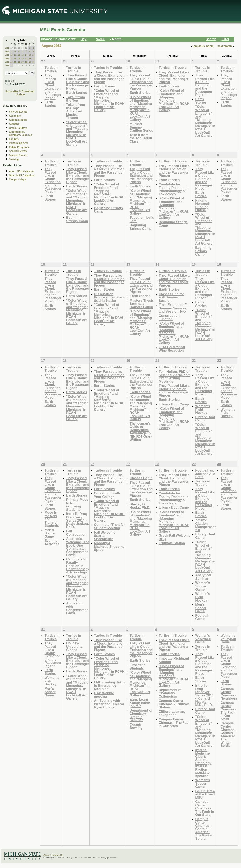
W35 (7, 62)
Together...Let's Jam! (142, 219)
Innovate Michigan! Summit (174, 660)
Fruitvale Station (172, 543)
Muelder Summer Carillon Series (141, 127)
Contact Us (57, 855)
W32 (7, 51)
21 (26, 58)
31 (26, 48)
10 (11, 55)
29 (19, 48)
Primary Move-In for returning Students (78, 505)
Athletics (14, 124)
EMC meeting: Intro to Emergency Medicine (109, 685)
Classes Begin (141, 478)
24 (11, 62)
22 (30, 58)
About (47, 855)
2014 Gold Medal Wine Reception (172, 349)
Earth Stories (50, 104)
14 (26, 55)
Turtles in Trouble (52, 69)
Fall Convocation (76, 533)
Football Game (202, 617)
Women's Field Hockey (203, 409)
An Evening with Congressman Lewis (77, 608)
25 (15, 62)
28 (15, 48)
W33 (7, 55)
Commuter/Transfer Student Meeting (109, 526)
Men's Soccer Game (50, 533)
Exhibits (14, 139)
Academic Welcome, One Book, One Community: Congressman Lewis (78, 547)
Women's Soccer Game (203, 586)
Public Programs (19, 147)
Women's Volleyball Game (203, 639)
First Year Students (137, 667)
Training (14, 159)
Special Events (18, 151)
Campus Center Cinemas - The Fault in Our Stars (175, 722)
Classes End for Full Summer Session (171, 297)
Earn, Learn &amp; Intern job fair (140, 703)
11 (15, 55)
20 (22, 58)
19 (19, 58)
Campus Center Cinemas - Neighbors (229, 694)
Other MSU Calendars (22, 176)
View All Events (18, 112)
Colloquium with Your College (107, 495)
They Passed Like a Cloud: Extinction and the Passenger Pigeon (53, 87)
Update (20, 94)
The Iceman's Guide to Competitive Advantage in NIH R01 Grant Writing (141, 432)
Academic (15, 116)
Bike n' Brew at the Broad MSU (205, 794)
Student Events (18, 155)
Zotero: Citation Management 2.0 (205, 525)
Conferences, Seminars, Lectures (20, 133)
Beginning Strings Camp (77, 219)
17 (11, 58)
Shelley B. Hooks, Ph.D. (140, 506)
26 (19, 62)
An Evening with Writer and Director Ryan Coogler (109, 704)
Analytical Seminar (203, 577)
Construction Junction (169, 317)
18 (15, 58)
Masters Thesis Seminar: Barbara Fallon (142, 304)
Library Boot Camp (174, 404)
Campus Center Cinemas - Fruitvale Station (174, 704)
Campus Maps (17, 179)
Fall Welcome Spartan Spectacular (105, 536)
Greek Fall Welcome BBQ (175, 537)
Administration (18, 120)
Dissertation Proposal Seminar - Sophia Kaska (109, 297)
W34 (7, 58)
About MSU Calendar (21, 171)
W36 (7, 65)
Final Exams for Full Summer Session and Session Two (175, 308)
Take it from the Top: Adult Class (141, 138)
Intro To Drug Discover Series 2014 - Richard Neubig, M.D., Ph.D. (204, 695)
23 (33, 58)
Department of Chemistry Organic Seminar (141, 715)
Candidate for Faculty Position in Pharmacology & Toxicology (174, 189)
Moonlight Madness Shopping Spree (109, 546)
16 (33, 55)
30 (22, 48)
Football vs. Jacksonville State (205, 474)
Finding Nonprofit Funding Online (203, 205)
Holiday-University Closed (74, 646)
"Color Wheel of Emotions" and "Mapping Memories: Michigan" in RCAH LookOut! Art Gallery (77, 133)
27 (11, 48)
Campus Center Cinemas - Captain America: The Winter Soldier (204, 829)
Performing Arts (18, 143)
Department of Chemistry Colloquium (170, 693)
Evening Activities (52, 542)
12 (19, 55)
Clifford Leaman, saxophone (172, 713)
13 (22, 55)
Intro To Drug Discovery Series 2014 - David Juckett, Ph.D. (78, 520)
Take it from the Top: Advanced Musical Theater (76, 111)
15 (30, 55)
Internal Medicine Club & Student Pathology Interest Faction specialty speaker (203, 763)
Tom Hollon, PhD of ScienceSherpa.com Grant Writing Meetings (175, 376)
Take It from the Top (76, 99)
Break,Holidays (18, 128)
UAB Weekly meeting (104, 695)
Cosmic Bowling (136, 726)
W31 (7, 48)
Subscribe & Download (20, 91)
